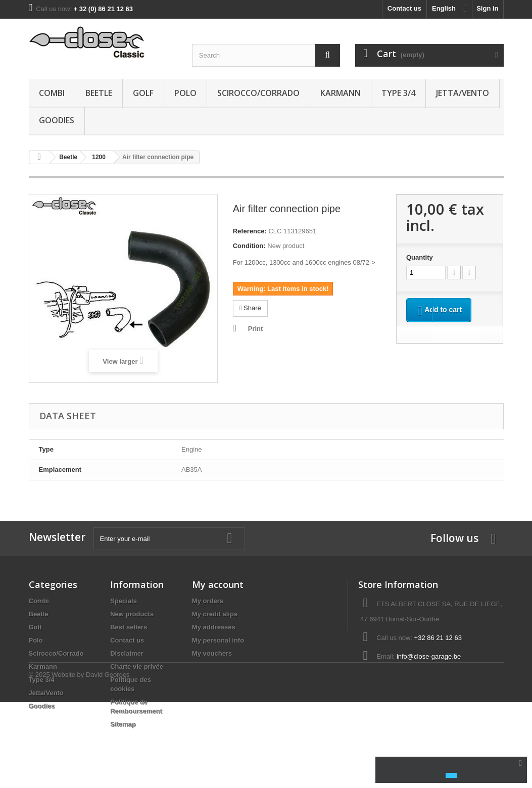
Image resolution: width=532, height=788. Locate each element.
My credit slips (215, 614)
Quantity (420, 257)
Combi (52, 93)
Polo (185, 93)
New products (132, 614)
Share (250, 308)
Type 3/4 (398, 93)
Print (256, 329)
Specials (124, 601)
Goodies (57, 120)
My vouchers (212, 653)
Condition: (249, 246)
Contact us (404, 8)
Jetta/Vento (463, 93)
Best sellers (129, 627)
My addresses (214, 627)
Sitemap (123, 724)
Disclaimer (127, 653)
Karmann (341, 93)
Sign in (487, 8)
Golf (143, 93)
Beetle (99, 93)
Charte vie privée (137, 667)
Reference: (250, 231)
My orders (208, 601)
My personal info (218, 640)
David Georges (108, 760)
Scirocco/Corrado (258, 93)
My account (218, 584)
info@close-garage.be (429, 656)
